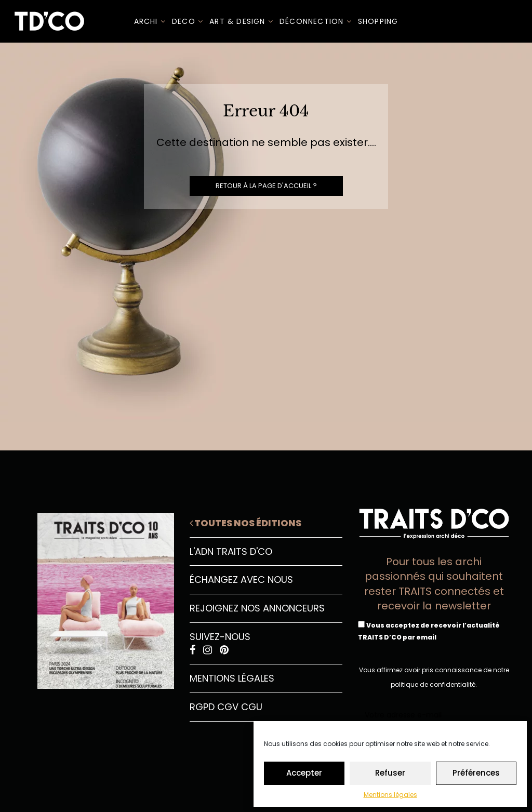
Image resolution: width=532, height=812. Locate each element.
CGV (228, 707)
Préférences (476, 773)
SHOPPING (378, 21)
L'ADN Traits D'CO (231, 551)
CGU (252, 707)
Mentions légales (390, 795)
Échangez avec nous (241, 580)
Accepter (304, 773)
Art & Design (241, 21)
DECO (188, 21)
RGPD (202, 707)
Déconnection (316, 21)
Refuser (390, 773)
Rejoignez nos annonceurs (257, 608)
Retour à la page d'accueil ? (266, 186)
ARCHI (150, 21)
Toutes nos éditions (245, 523)
